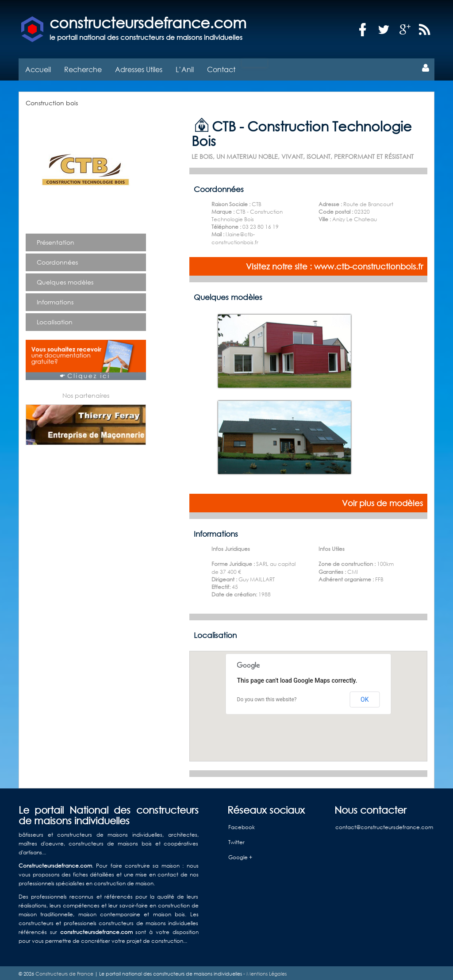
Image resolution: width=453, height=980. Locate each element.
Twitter (236, 840)
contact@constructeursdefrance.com (384, 825)
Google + (240, 855)
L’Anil (185, 67)
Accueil (38, 67)
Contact (221, 67)
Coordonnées (57, 260)
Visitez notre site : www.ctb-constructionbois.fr (334, 264)
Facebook (242, 825)
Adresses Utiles (139, 67)
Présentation (56, 240)
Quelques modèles (65, 280)
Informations (55, 300)
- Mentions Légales (264, 972)
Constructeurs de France (64, 972)
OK (365, 697)
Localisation (55, 320)
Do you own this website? (267, 697)
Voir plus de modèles (382, 501)
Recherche (83, 67)
